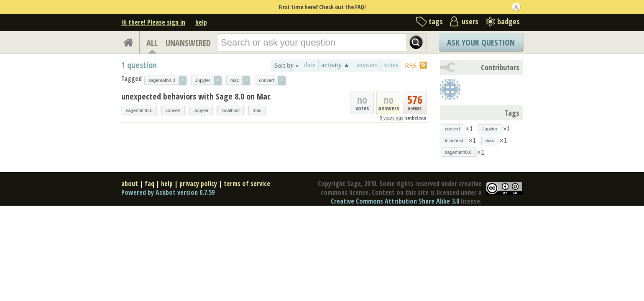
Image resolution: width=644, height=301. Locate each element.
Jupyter (201, 110)
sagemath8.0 (139, 110)
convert (173, 110)
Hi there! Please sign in (153, 22)
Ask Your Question (481, 42)
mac (257, 110)
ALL (152, 43)
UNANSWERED (188, 43)
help (201, 22)
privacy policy (198, 184)
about (130, 184)
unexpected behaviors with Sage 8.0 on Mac (196, 96)
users (470, 21)
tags (436, 21)
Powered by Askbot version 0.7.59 (168, 192)
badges (509, 21)
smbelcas (416, 118)
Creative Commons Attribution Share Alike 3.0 (395, 201)
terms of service (247, 184)
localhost (231, 110)
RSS (411, 66)
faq (149, 184)
